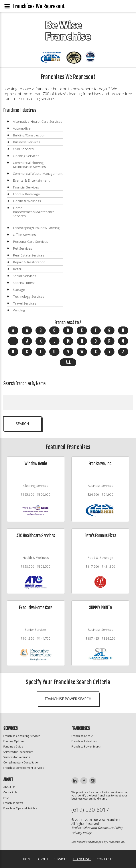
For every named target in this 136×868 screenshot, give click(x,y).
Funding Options (14, 741)
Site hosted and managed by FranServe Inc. (98, 842)
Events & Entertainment (31, 180)
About (43, 859)
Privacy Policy (81, 833)
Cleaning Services (26, 156)
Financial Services (26, 187)
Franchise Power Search (86, 747)
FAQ (6, 798)
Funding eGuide (13, 747)
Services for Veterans (17, 757)
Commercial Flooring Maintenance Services (29, 165)
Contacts (105, 859)
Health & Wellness (27, 201)
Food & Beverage (26, 194)
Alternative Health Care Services (38, 121)
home (28, 859)
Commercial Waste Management (38, 173)
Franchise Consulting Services (22, 736)
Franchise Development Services (24, 768)
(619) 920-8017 (90, 810)
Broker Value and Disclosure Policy (97, 828)
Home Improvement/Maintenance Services (34, 212)
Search (22, 424)
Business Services (27, 142)
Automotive (22, 128)
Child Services (23, 149)
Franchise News (13, 803)
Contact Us (10, 792)
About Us (9, 787)
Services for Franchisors (18, 752)
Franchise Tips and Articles (20, 808)
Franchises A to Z (82, 736)
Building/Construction (29, 135)
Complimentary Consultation (21, 762)
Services (61, 859)
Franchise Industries (84, 741)
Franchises (82, 859)
